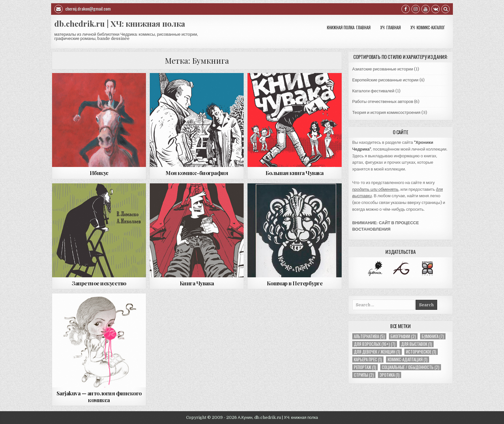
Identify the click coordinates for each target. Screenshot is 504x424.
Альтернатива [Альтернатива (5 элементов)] (369, 336)
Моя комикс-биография (197, 173)
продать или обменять (375, 189)
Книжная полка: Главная (349, 27)
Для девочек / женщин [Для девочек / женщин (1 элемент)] (377, 352)
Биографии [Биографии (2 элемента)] (403, 336)
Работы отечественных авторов (383, 101)
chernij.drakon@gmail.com (82, 9)
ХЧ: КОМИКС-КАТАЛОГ (428, 27)
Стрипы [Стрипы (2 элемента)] (364, 375)
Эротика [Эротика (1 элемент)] (390, 375)
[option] (375, 269)
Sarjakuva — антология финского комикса (99, 396)
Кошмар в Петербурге (295, 283)
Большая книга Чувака (294, 173)
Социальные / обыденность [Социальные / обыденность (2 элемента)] (411, 367)
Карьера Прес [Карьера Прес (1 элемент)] (368, 359)
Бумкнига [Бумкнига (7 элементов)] (433, 336)
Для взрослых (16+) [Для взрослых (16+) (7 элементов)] (375, 344)
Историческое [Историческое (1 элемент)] (421, 352)
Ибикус (99, 173)
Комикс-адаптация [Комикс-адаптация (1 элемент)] (408, 359)
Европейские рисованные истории (385, 80)
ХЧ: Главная (391, 27)
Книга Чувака (197, 283)
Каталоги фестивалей (373, 91)
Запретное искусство (99, 283)
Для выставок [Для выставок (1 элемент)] (417, 344)
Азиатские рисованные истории (383, 69)
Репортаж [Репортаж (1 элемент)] (365, 367)
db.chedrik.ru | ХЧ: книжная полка (120, 23)
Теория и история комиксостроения (386, 112)
